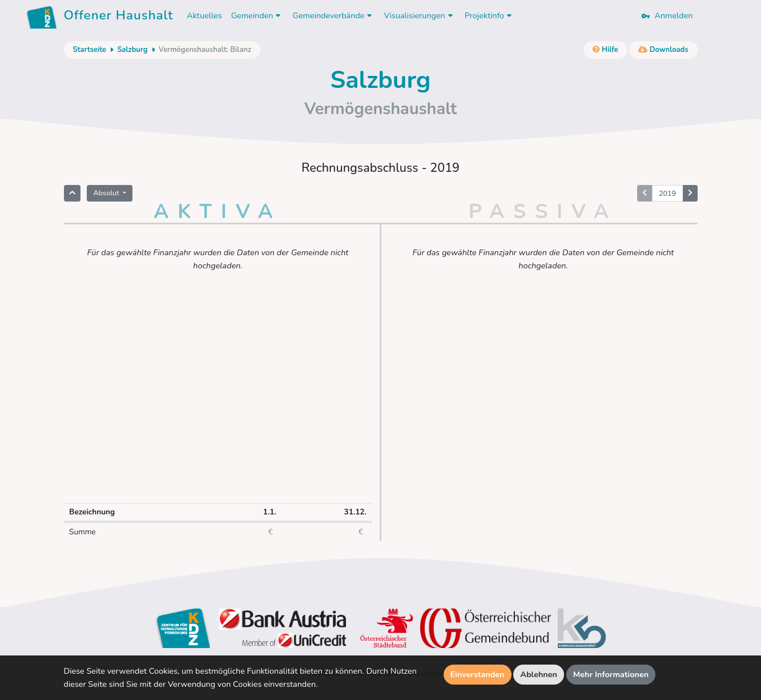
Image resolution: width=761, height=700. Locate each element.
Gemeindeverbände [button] (333, 15)
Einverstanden (478, 674)
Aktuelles (204, 15)
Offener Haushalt (119, 17)
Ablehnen (539, 674)
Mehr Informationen (611, 674)
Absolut (107, 193)
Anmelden (667, 15)
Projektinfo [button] (490, 15)
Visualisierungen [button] (419, 15)
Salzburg (132, 50)
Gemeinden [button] (257, 15)
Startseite (90, 50)
